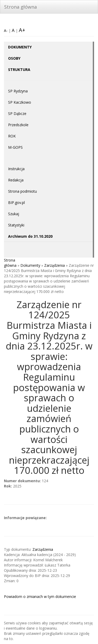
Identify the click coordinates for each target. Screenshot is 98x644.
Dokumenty (30, 265)
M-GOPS (15, 147)
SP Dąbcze (17, 113)
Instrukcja (16, 169)
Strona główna (21, 7)
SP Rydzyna (18, 91)
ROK (12, 136)
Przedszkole (18, 125)
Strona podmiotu (22, 191)
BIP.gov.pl (16, 202)
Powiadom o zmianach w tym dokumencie (40, 596)
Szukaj (14, 214)
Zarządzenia (54, 265)
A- (6, 30)
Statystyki (16, 225)
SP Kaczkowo (20, 102)
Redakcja (16, 180)
